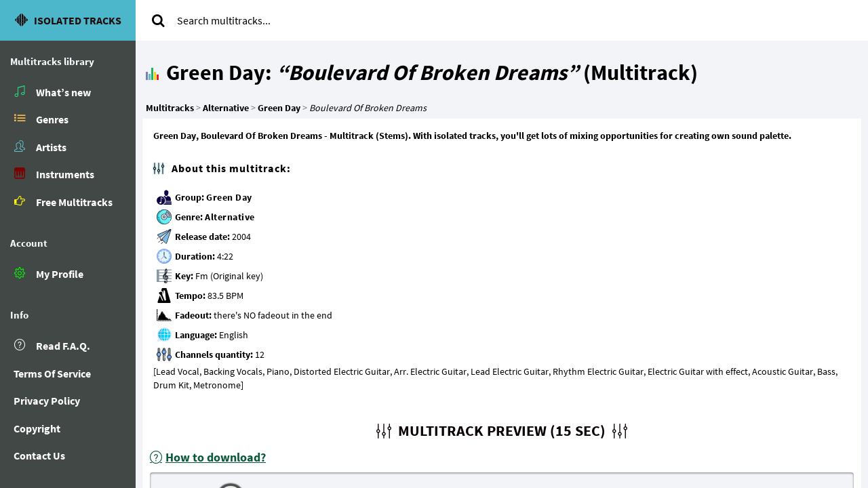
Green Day (229, 197)
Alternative (230, 217)
